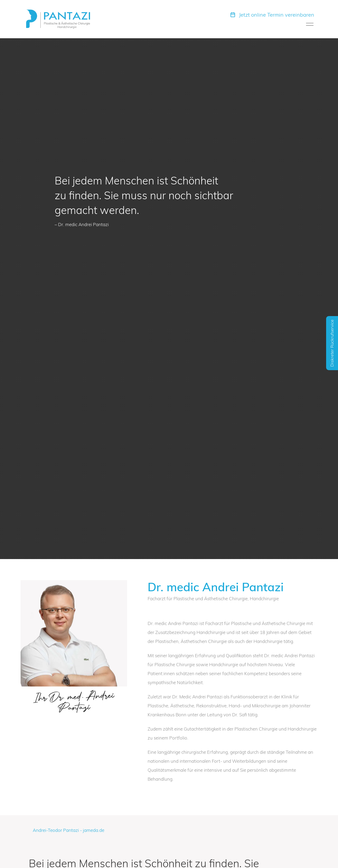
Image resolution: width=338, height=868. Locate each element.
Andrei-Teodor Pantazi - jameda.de (69, 830)
